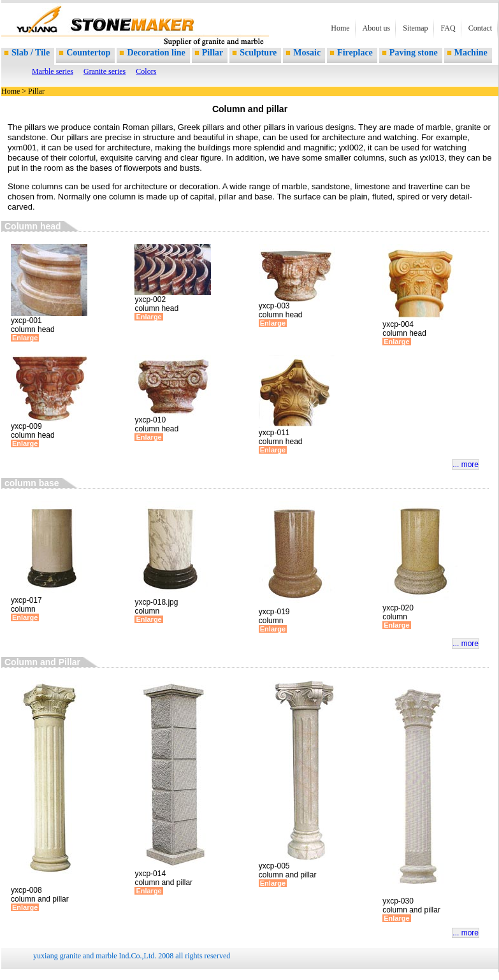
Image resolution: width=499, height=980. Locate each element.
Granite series (105, 71)
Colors (146, 71)
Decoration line (156, 53)
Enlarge (25, 338)
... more (466, 465)
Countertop (88, 53)
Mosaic (307, 53)
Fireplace (355, 53)
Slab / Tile (31, 53)
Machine (471, 53)
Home (340, 28)
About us (377, 28)
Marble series (53, 71)
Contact (480, 28)
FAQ (448, 28)
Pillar (213, 53)
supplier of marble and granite (97, 32)
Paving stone (414, 53)
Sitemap (415, 28)
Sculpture (258, 53)
